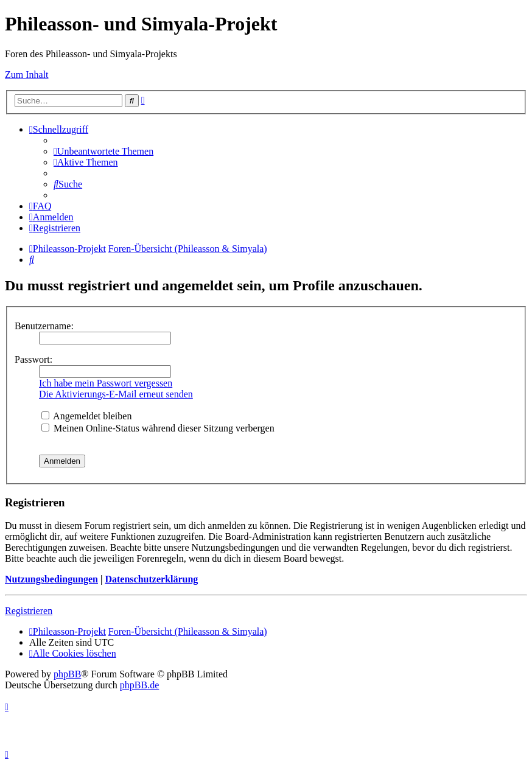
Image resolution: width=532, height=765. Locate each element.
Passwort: (33, 359)
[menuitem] (103, 151)
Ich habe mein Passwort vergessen (106, 383)
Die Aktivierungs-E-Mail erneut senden (116, 394)
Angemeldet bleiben (86, 416)
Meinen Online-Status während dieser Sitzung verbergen (158, 428)
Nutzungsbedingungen (51, 579)
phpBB (67, 674)
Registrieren (29, 611)
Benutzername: (44, 326)
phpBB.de (139, 685)
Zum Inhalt (27, 75)
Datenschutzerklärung (151, 579)
